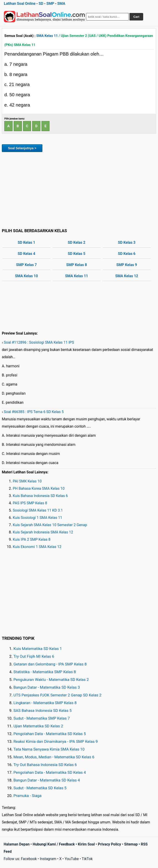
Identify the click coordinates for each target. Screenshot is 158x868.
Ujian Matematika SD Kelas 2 (38, 726)
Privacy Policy (109, 844)
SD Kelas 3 (127, 242)
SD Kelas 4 (27, 254)
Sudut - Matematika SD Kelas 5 (40, 788)
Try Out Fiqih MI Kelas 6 (34, 656)
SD (41, 4)
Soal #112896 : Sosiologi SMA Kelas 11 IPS (39, 342)
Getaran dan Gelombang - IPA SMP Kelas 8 (50, 664)
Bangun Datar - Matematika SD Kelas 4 (47, 780)
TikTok (87, 859)
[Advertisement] (79, 189)
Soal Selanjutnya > (22, 148)
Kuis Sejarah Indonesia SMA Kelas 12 (43, 532)
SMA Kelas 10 (26, 276)
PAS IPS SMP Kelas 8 (30, 503)
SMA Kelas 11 (47, 36)
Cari (136, 17)
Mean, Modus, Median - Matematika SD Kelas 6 (54, 757)
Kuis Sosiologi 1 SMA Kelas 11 (38, 518)
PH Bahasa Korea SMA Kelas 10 (39, 489)
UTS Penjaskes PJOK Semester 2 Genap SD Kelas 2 (57, 695)
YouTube (72, 859)
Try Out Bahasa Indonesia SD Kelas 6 (45, 765)
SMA (61, 4)
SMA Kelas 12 (127, 276)
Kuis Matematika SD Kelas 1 (38, 649)
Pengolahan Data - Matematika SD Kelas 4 (50, 772)
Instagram (48, 859)
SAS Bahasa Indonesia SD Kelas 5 (43, 711)
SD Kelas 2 (76, 242)
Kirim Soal (86, 844)
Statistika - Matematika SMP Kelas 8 (45, 672)
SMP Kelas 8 (76, 265)
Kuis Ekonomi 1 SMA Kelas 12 (37, 547)
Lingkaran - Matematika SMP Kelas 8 (45, 703)
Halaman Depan (17, 844)
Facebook (29, 859)
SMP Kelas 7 (27, 265)
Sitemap (131, 844)
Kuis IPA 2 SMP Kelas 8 (32, 539)
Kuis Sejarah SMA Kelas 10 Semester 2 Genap (50, 525)
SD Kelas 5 (76, 254)
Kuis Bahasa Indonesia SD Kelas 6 (40, 496)
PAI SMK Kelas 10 (27, 481)
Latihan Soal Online (20, 4)
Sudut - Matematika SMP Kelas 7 (42, 718)
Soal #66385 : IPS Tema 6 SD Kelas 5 (34, 412)
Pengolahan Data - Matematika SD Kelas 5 (50, 734)
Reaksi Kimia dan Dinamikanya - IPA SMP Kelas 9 (56, 741)
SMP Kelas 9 (127, 265)
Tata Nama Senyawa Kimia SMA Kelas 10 (49, 749)
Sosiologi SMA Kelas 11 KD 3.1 (38, 510)
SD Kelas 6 (127, 254)
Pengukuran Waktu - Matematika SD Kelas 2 (51, 680)
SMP (50, 4)
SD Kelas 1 (27, 242)
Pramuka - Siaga (27, 796)
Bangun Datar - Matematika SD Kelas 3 (47, 687)
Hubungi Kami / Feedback (54, 844)
